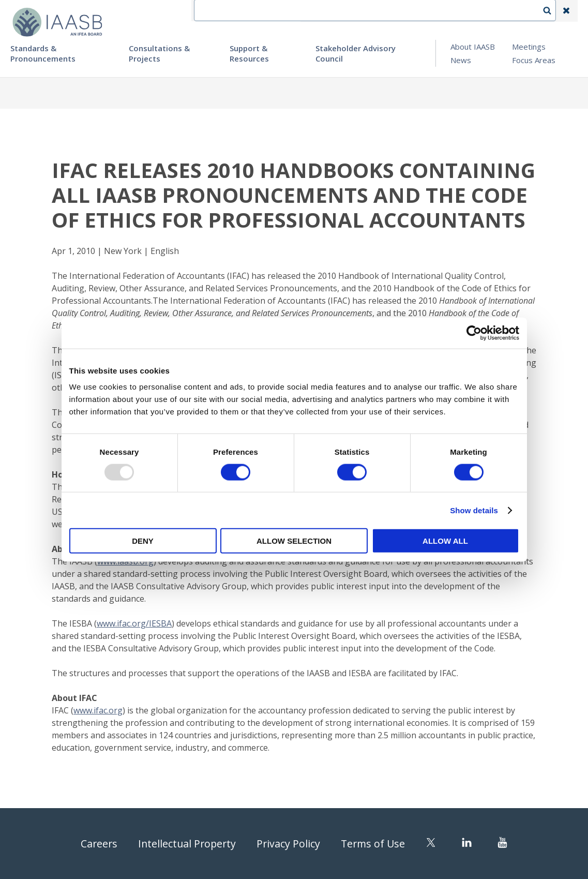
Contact (356, 11)
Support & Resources (249, 53)
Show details (474, 510)
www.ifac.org (98, 710)
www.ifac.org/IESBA (134, 623)
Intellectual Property (186, 844)
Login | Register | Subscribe (484, 11)
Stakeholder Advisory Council (356, 53)
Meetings (529, 47)
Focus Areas (534, 60)
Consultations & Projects (159, 53)
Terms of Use (375, 844)
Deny (143, 541)
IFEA (317, 11)
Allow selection (294, 541)
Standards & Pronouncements (43, 53)
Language (404, 11)
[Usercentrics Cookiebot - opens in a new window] (474, 333)
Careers (96, 844)
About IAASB (473, 47)
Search (552, 11)
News (461, 60)
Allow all (445, 541)
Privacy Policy (289, 844)
